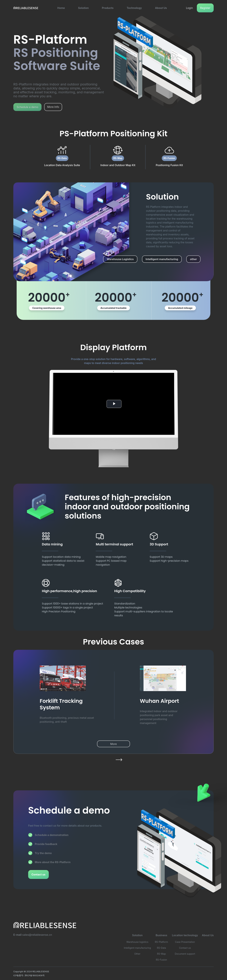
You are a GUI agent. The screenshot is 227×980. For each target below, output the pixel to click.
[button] (61, 8)
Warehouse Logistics (120, 259)
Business (161, 935)
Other (137, 954)
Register (205, 8)
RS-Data (62, 158)
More (113, 744)
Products (108, 8)
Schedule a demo (27, 107)
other (193, 259)
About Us (161, 8)
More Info (53, 107)
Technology (134, 8)
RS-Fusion (169, 158)
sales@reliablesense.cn (37, 935)
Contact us (38, 874)
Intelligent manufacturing (162, 259)
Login (189, 8)
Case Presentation (185, 942)
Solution (83, 8)
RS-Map (118, 158)
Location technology (185, 935)
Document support (185, 954)
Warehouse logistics (137, 942)
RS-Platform (161, 942)
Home (61, 8)
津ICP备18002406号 (35, 975)
